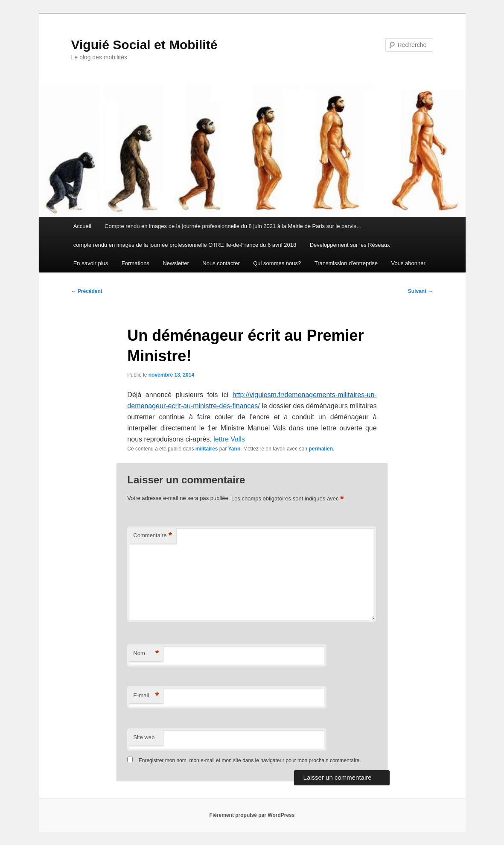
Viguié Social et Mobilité (144, 45)
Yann (235, 449)
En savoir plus (91, 263)
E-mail (146, 696)
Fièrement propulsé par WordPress (252, 815)
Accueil (82, 226)
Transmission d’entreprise (346, 263)
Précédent (87, 291)
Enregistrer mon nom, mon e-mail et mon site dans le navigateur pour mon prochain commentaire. (250, 760)
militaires (207, 449)
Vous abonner (408, 263)
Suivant (421, 291)
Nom (146, 653)
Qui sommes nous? (277, 263)
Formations (135, 263)
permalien (321, 449)
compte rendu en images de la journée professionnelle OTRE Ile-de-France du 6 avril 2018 (185, 245)
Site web (144, 737)
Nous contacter (221, 263)
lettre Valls (229, 439)
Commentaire (153, 536)
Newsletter (176, 263)
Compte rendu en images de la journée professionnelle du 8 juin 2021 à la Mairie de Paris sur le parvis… (233, 226)
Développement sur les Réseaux (350, 245)
